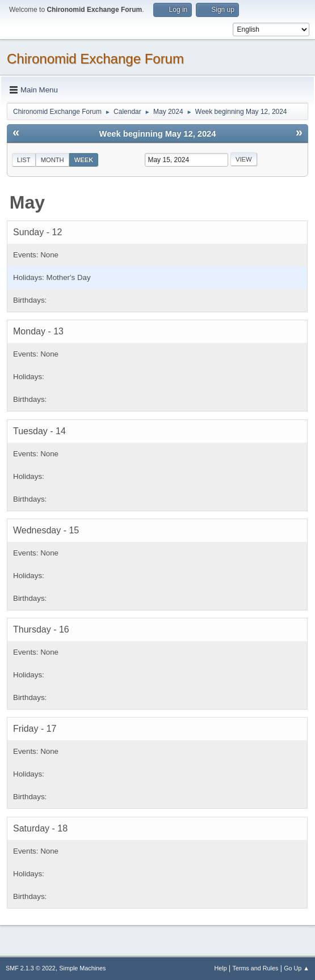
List (24, 160)
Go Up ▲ (297, 968)
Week (84, 160)
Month (52, 160)
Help (221, 968)
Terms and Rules (256, 968)
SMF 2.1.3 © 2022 (31, 968)
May (27, 202)
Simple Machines (82, 968)
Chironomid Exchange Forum (95, 59)
